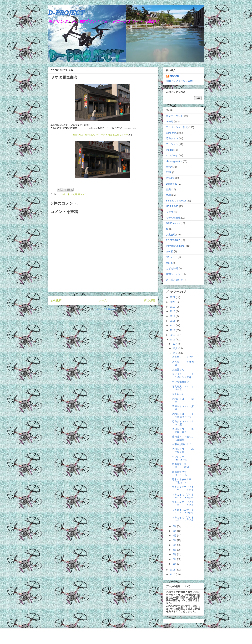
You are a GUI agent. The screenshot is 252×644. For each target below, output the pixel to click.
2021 (173, 297)
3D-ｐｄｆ (172, 257)
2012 (173, 340)
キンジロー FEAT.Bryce (180, 458)
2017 (173, 316)
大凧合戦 (171, 235)
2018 (173, 311)
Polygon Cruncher (176, 246)
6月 (175, 540)
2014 (173, 330)
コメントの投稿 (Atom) (106, 309)
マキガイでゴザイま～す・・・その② (183, 511)
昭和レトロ (81, 194)
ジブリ (170, 212)
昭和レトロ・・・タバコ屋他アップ (183, 415)
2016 (173, 321)
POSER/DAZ (173, 240)
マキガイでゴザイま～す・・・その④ (183, 496)
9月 (175, 526)
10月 (175, 353)
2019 (173, 307)
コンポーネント (66, 194)
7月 (175, 536)
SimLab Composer (176, 201)
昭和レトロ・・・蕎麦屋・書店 (183, 431)
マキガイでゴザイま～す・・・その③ (183, 504)
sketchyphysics (174, 161)
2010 (173, 574)
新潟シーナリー (174, 274)
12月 (175, 344)
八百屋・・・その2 (182, 357)
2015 (173, 325)
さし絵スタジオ (174, 280)
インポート (172, 155)
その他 (170, 122)
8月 (175, 531)
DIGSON (174, 76)
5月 (175, 545)
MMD (169, 167)
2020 (173, 302)
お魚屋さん (178, 370)
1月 (175, 564)
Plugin (169, 150)
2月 (175, 559)
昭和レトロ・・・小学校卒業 (183, 451)
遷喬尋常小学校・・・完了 (181, 473)
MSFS (169, 263)
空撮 (168, 189)
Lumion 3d (172, 184)
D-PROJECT (66, 13)
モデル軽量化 (173, 218)
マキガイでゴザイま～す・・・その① (183, 519)
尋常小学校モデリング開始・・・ (183, 481)
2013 (173, 335)
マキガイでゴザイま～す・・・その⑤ (183, 488)
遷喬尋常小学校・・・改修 (181, 466)
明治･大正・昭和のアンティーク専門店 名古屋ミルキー (101, 135)
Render (170, 178)
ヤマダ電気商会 (180, 382)
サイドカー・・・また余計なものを (183, 376)
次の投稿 (56, 300)
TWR (169, 172)
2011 (173, 570)
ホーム (103, 300)
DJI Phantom (173, 223)
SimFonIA (171, 133)
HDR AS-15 (172, 206)
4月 (175, 550)
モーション (172, 144)
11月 (175, 348)
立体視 (170, 251)
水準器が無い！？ (182, 444)
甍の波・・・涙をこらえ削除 (183, 438)
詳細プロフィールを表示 (179, 81)
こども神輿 (172, 268)
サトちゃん (178, 394)
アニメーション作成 (177, 127)
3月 (175, 554)
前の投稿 (149, 300)
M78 (168, 195)
